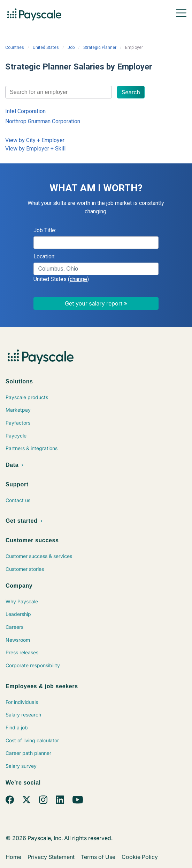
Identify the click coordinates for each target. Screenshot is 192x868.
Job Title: (45, 230)
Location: (44, 256)
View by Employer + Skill (35, 149)
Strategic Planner (100, 47)
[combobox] (59, 92)
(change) (78, 279)
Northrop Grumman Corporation (43, 121)
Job (71, 47)
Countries (15, 47)
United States (46, 47)
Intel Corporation (25, 111)
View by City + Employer (35, 140)
